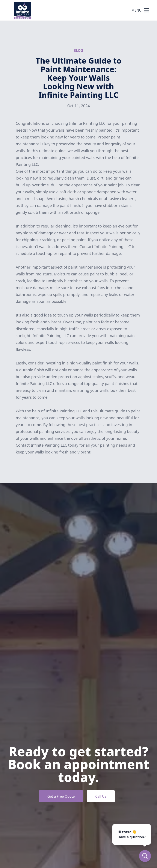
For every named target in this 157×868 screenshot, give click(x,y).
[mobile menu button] (147, 10)
